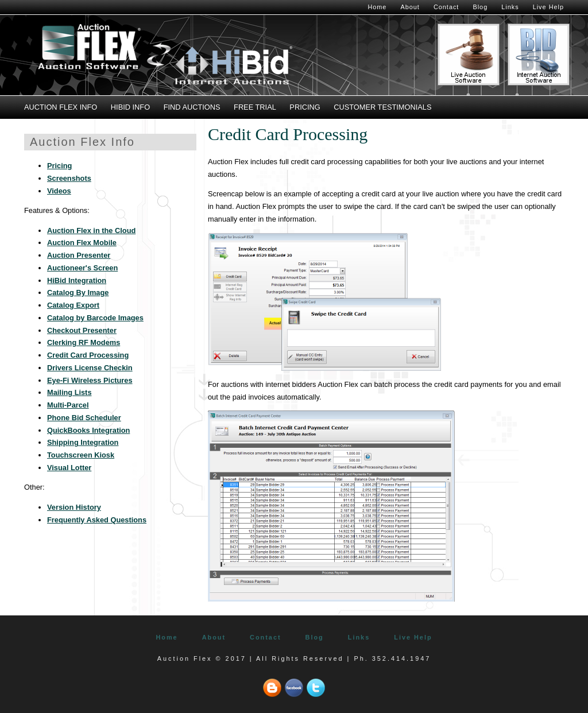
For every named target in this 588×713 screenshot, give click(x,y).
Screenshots (69, 178)
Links (510, 7)
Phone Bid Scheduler (84, 418)
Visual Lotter (69, 468)
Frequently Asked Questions (97, 520)
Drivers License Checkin (90, 368)
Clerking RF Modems (84, 342)
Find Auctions (192, 107)
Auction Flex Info (61, 107)
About (410, 7)
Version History (74, 507)
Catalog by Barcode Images (95, 318)
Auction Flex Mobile (82, 243)
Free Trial (255, 107)
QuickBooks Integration (88, 430)
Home (377, 7)
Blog (480, 7)
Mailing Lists (69, 392)
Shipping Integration (83, 442)
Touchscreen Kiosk (81, 455)
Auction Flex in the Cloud (91, 230)
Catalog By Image (78, 292)
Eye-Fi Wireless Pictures (90, 380)
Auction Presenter (79, 255)
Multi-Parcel (68, 405)
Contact (446, 7)
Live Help (548, 7)
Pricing (305, 107)
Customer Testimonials (382, 107)
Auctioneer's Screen (82, 268)
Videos (59, 191)
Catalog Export (73, 305)
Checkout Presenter (82, 330)
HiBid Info (130, 107)
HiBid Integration (77, 280)
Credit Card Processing (88, 355)
